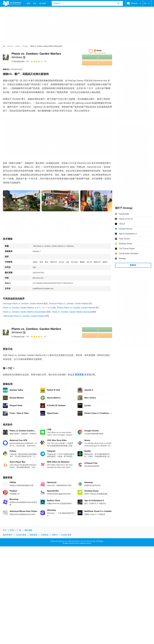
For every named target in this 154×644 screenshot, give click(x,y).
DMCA (55, 535)
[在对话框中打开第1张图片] (60, 201)
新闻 (28, 3)
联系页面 (79, 375)
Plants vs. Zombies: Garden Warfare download (72, 312)
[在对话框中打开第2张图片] (99, 201)
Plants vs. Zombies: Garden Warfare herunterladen (25, 312)
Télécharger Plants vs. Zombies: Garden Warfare (24, 316)
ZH (147, 3)
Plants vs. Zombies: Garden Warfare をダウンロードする (27, 308)
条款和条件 (8, 535)
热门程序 (43, 3)
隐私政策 (34, 535)
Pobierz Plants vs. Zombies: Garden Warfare (76, 308)
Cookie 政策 (21, 535)
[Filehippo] (12, 3)
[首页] (4, 46)
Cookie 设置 (66, 535)
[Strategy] (25, 46)
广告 (19, 530)
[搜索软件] (119, 3)
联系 (12, 530)
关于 (5, 530)
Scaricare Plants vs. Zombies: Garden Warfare (69, 304)
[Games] (18, 46)
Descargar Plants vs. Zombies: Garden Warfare (23, 304)
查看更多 (133, 265)
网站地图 (28, 530)
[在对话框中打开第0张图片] (22, 201)
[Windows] (10, 46)
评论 (35, 3)
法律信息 (45, 535)
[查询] (87, 3)
